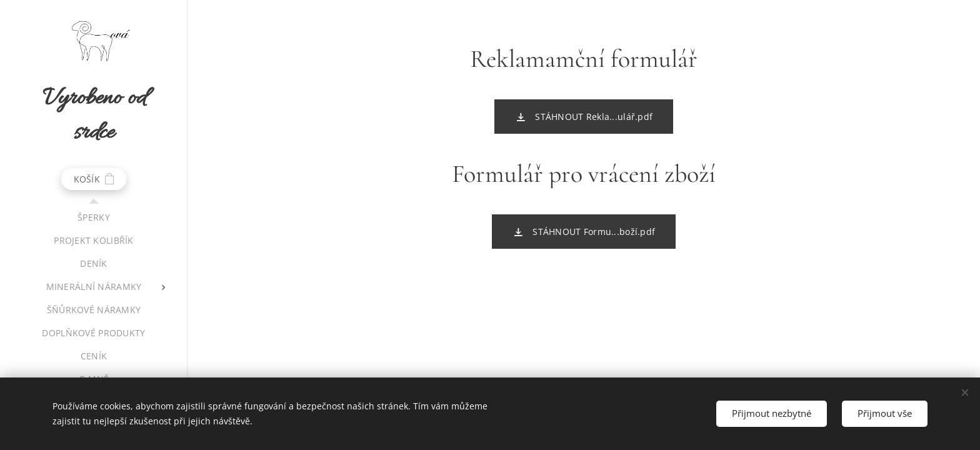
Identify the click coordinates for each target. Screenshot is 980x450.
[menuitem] (94, 217)
